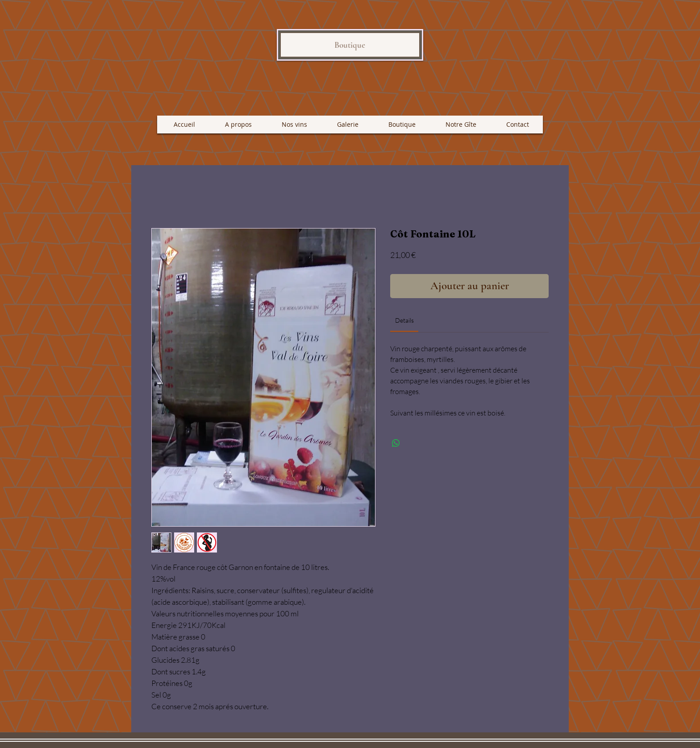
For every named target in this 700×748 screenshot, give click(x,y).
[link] (404, 320)
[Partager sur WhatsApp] (396, 443)
